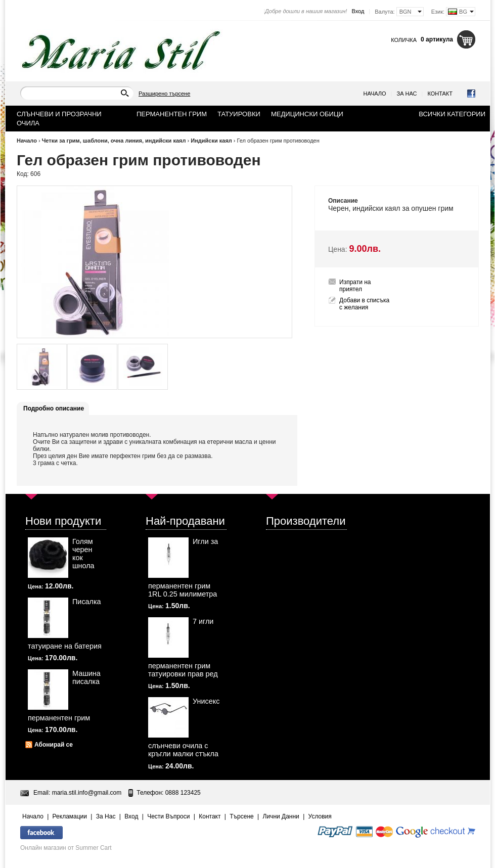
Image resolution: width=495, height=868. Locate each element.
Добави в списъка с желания (364, 304)
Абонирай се (54, 745)
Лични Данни (281, 816)
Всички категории (452, 114)
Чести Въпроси (168, 816)
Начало (375, 94)
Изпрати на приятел (355, 286)
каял (392, 208)
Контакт (440, 94)
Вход (358, 11)
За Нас (407, 94)
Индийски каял (211, 141)
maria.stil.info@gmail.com (87, 793)
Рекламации (70, 816)
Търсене (241, 816)
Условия (320, 816)
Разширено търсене (164, 94)
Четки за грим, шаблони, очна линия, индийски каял (114, 141)
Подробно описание (54, 408)
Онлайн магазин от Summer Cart (66, 848)
